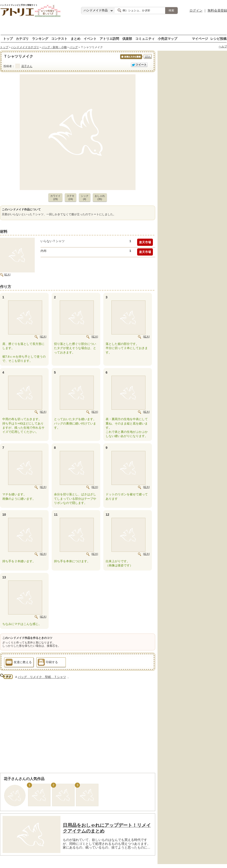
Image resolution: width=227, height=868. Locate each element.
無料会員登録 (217, 10)
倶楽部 (127, 39)
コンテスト (59, 39)
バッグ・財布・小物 (54, 47)
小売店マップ (167, 39)
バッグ (74, 47)
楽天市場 (145, 242)
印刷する (48, 663)
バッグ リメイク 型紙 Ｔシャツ (42, 677)
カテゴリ (22, 39)
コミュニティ (145, 39)
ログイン (196, 10)
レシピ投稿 (218, 39)
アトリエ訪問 (109, 39)
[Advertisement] (114, 28)
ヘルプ (223, 47)
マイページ (200, 39)
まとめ (76, 39)
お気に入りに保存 (131, 59)
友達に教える (19, 663)
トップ (8, 39)
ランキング (40, 39)
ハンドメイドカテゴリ (25, 47)
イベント (90, 39)
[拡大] (7, 275)
